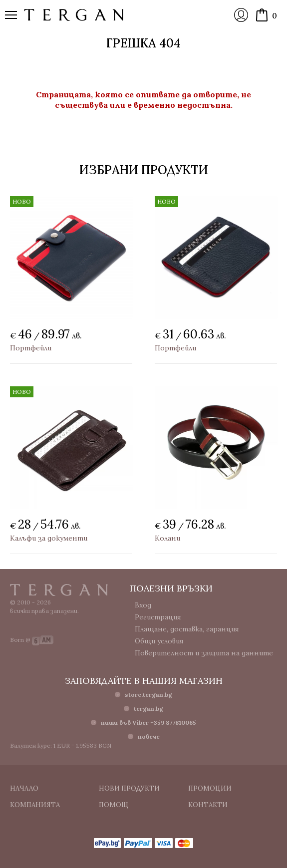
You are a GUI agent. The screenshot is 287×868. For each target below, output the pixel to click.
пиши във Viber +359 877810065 (148, 723)
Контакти (208, 805)
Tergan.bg (59, 590)
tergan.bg (148, 709)
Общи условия (159, 641)
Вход (241, 15)
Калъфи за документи (49, 538)
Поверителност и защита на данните (204, 653)
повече (149, 736)
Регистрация (158, 617)
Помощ (114, 805)
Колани (167, 538)
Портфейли (31, 348)
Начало (24, 788)
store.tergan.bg (148, 695)
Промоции (210, 788)
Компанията (35, 805)
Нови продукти (129, 788)
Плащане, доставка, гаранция (187, 629)
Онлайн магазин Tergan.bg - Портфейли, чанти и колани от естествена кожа (74, 15)
